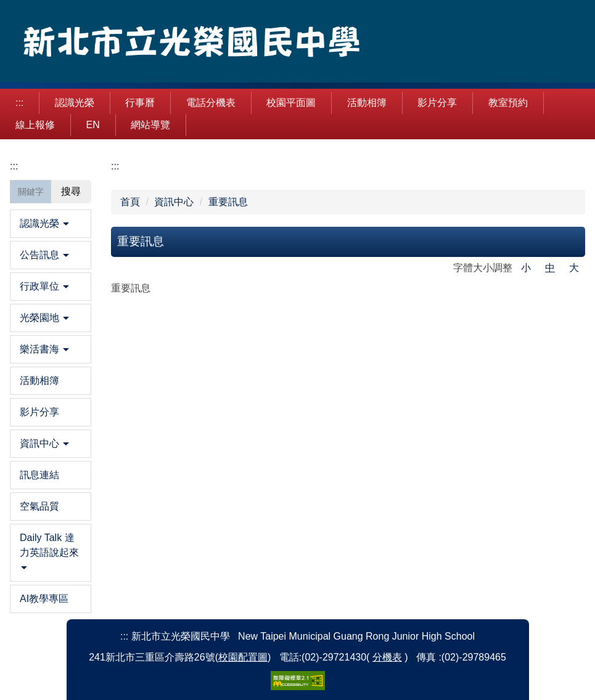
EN (92, 125)
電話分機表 (211, 103)
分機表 (387, 657)
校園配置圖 (243, 657)
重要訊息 (228, 202)
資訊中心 (174, 202)
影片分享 (437, 103)
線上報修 (35, 125)
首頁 (130, 202)
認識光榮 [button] (75, 103)
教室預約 (508, 103)
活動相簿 (367, 103)
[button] (51, 224)
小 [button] (526, 268)
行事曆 (140, 103)
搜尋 (71, 191)
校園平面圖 (291, 103)
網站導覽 (150, 125)
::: (19, 103)
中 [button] (550, 268)
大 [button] (574, 268)
